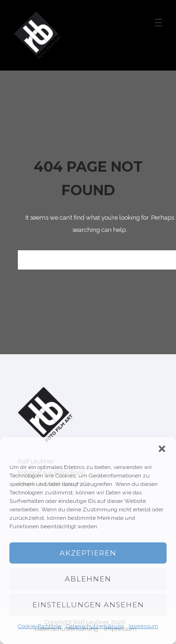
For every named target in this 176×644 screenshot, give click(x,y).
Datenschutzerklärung (95, 626)
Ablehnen (88, 579)
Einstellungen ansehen (88, 605)
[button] (162, 449)
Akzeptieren (88, 553)
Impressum (143, 626)
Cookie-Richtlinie (40, 626)
